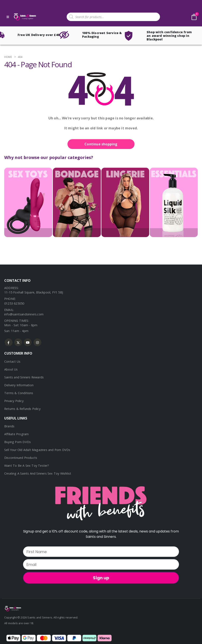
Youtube (28, 342)
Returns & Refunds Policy (22, 409)
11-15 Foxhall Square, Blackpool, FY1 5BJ (34, 292)
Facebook (9, 342)
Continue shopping (101, 144)
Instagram (37, 342)
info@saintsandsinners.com (24, 314)
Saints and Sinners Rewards (24, 377)
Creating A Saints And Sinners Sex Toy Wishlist (38, 473)
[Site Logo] (25, 17)
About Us (11, 369)
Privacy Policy (14, 401)
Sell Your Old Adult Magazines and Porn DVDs (37, 450)
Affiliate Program (16, 434)
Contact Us (12, 361)
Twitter (18, 342)
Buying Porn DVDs (18, 442)
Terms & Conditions (19, 393)
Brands (9, 426)
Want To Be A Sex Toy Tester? (27, 466)
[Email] (101, 564)
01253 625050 (14, 303)
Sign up (101, 578)
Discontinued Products (21, 458)
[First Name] (101, 552)
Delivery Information (19, 385)
